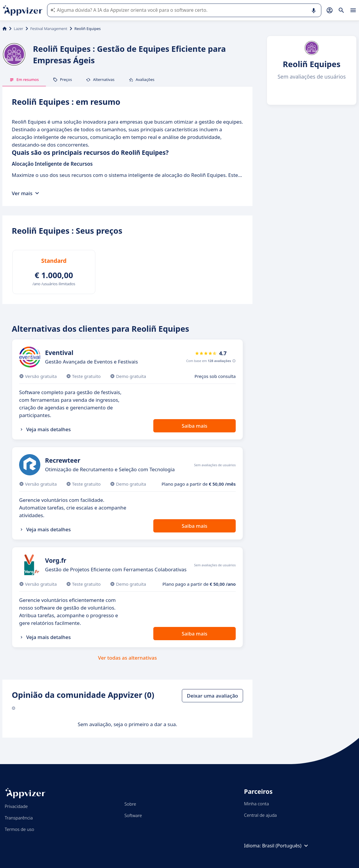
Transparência (19, 818)
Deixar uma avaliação (212, 696)
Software (133, 815)
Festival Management (49, 29)
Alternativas (100, 79)
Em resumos (24, 79)
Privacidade (16, 806)
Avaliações (142, 79)
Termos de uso (19, 829)
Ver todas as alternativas (127, 658)
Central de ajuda (260, 815)
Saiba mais (194, 426)
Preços (63, 79)
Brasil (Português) (286, 846)
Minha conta (256, 804)
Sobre (130, 804)
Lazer (19, 29)
